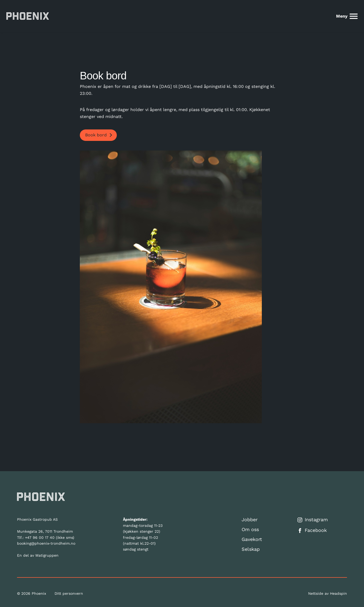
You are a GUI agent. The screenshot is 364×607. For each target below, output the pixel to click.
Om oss (250, 529)
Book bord (96, 135)
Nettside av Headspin (328, 593)
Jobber (250, 520)
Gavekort (252, 539)
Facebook (312, 530)
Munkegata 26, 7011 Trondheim (45, 531)
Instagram (313, 520)
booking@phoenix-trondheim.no (46, 543)
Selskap (251, 549)
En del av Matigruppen (38, 555)
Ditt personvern (69, 593)
